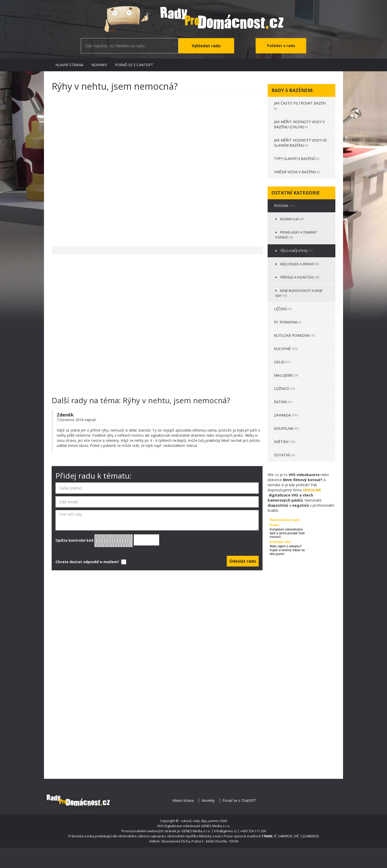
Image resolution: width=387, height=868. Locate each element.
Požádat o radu (281, 46)
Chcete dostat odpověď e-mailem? (90, 562)
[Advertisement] (157, 168)
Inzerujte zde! (280, 542)
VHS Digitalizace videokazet (179, 826)
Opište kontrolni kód (107, 541)
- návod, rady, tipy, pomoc (199, 821)
